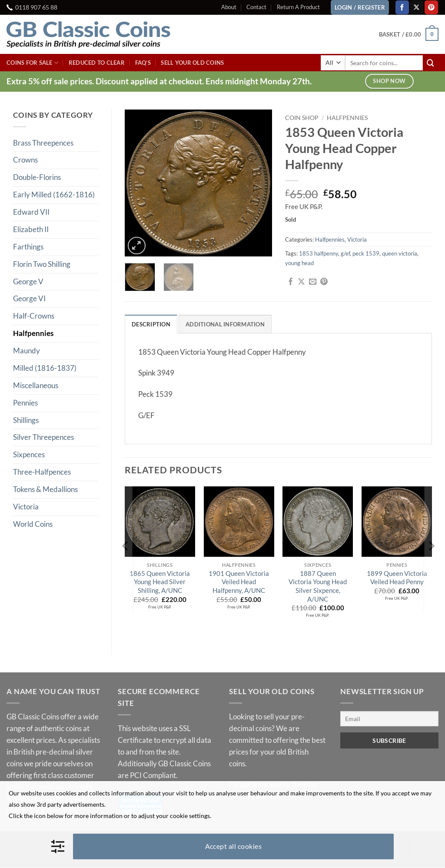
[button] (409, 34)
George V (28, 281)
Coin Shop (302, 118)
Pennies (25, 403)
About (229, 7)
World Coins (33, 524)
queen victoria (400, 253)
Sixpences (29, 454)
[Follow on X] (417, 7)
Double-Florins (37, 177)
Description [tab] (151, 324)
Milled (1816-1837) (45, 368)
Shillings (26, 420)
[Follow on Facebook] (402, 7)
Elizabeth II (31, 229)
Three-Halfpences (42, 472)
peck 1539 (366, 253)
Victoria (26, 507)
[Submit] (431, 63)
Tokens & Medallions (45, 489)
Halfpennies (33, 333)
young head (299, 263)
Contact (256, 7)
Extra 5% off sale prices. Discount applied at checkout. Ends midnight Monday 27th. (159, 81)
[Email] (389, 719)
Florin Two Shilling (42, 264)
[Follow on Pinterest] (431, 7)
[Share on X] (301, 282)
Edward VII (31, 212)
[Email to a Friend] (313, 282)
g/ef (345, 253)
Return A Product (298, 7)
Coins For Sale (32, 63)
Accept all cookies (234, 846)
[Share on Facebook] (291, 282)
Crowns (25, 160)
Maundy (27, 351)
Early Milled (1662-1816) (54, 195)
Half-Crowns (34, 316)
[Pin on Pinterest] (324, 282)
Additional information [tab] (225, 324)
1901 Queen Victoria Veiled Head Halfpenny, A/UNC (239, 582)
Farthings (28, 247)
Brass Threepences (43, 143)
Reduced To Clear (97, 63)
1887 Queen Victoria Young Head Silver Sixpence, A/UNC (318, 586)
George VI (29, 298)
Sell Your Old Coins (192, 63)
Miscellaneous (36, 385)
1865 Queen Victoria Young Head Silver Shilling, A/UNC (160, 582)
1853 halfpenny (319, 253)
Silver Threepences (43, 437)
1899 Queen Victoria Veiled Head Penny (397, 578)
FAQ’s (143, 63)
